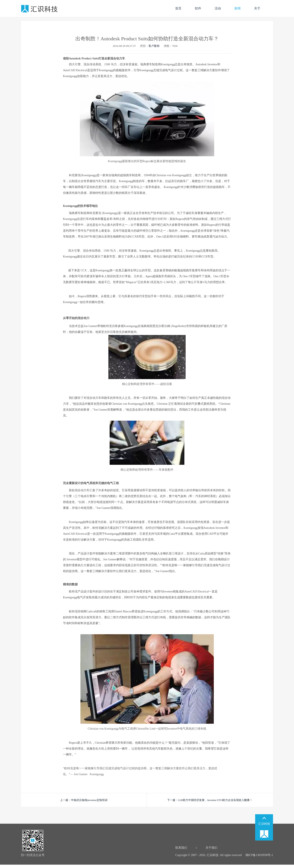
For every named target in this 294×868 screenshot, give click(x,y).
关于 (257, 8)
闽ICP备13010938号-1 (259, 855)
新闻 (238, 8)
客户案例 (154, 46)
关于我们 (211, 848)
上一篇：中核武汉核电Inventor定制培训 (84, 800)
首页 (178, 8)
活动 (218, 8)
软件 (198, 8)
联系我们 (181, 848)
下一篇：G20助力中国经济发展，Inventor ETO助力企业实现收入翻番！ (210, 800)
